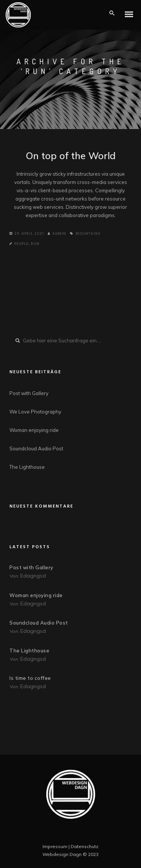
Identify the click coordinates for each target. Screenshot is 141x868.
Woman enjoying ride (34, 430)
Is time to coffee (30, 678)
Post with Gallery (29, 393)
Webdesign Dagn (62, 854)
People (21, 244)
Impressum (55, 846)
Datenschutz (85, 846)
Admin (57, 234)
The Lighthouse (27, 467)
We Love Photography (35, 412)
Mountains (88, 234)
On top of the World (71, 156)
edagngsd (33, 576)
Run (35, 244)
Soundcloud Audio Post (36, 448)
